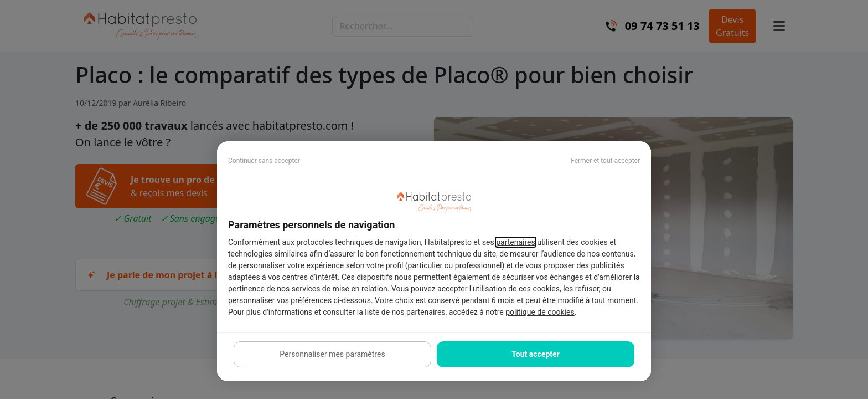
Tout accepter (535, 354)
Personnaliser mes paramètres (332, 354)
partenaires (516, 242)
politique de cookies (540, 312)
